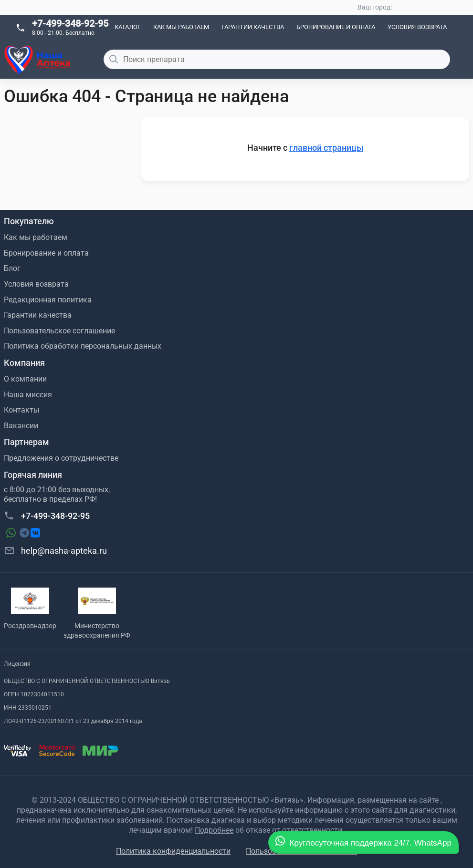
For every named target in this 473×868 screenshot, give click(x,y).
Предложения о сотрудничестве (61, 458)
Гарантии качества (253, 27)
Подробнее (214, 830)
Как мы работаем (181, 27)
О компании (25, 379)
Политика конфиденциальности (173, 851)
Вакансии (21, 426)
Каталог (128, 27)
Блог (12, 268)
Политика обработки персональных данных (83, 346)
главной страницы (326, 148)
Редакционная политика (48, 300)
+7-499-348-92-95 (70, 23)
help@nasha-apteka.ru (55, 550)
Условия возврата (417, 27)
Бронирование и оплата (336, 27)
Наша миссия (28, 395)
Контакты (21, 410)
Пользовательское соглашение (59, 331)
